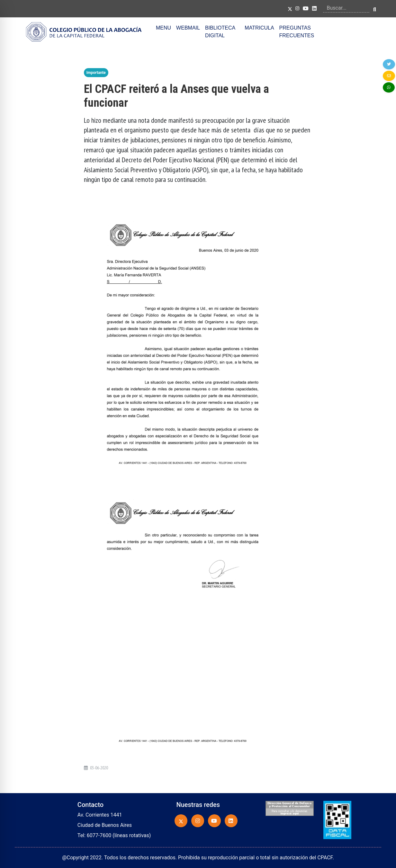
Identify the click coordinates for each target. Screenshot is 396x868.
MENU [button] (163, 28)
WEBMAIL (188, 28)
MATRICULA (259, 28)
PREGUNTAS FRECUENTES (297, 32)
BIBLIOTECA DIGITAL (220, 32)
